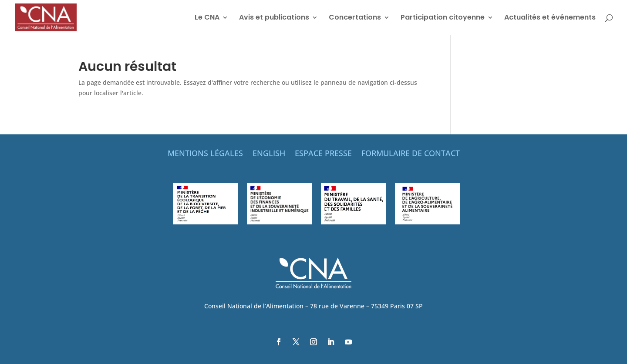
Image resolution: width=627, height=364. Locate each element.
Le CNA (207, 18)
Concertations (355, 18)
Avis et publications (274, 18)
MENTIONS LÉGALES (205, 154)
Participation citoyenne (443, 18)
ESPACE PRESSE (323, 154)
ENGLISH (269, 154)
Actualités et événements (550, 18)
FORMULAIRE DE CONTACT (411, 154)
